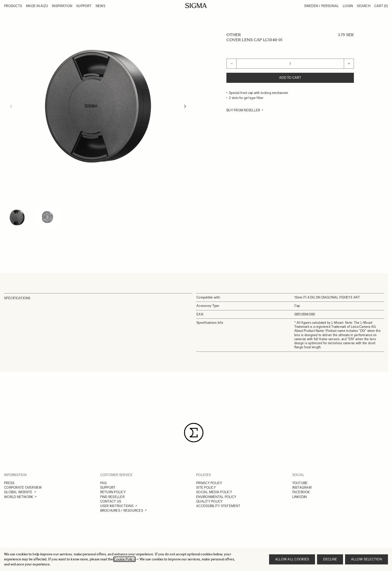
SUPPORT (108, 488)
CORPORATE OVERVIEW (23, 488)
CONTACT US (111, 501)
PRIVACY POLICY (209, 483)
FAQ (103, 483)
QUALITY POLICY (210, 501)
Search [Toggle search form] (364, 6)
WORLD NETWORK (19, 497)
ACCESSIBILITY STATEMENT (218, 506)
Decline (330, 559)
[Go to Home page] (196, 6)
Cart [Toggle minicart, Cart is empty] (381, 6)
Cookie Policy (124, 559)
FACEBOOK (301, 492)
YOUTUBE (300, 483)
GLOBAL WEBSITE (18, 492)
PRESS (9, 483)
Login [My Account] (348, 6)
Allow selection (367, 559)
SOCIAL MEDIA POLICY (214, 492)
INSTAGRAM (302, 488)
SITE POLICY (206, 488)
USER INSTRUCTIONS (117, 506)
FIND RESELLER (112, 497)
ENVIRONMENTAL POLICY (216, 497)
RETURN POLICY (113, 492)
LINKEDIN (300, 497)
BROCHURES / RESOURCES (122, 511)
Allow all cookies (292, 559)
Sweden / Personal (321, 6)
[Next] (185, 106)
